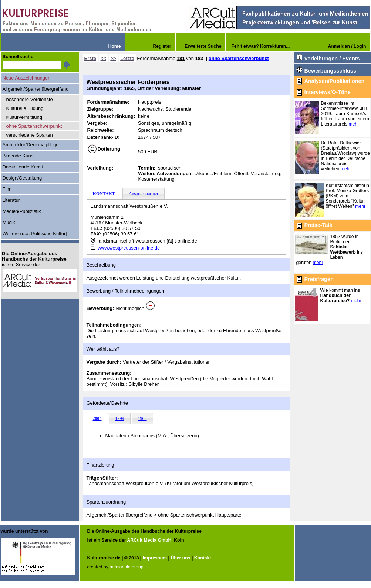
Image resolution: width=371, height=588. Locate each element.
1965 (142, 418)
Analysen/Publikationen (335, 81)
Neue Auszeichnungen (27, 78)
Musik (9, 222)
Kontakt (203, 558)
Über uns (180, 558)
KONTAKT (104, 194)
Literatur (11, 200)
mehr (354, 124)
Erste (90, 58)
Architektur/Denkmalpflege (31, 145)
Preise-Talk (318, 225)
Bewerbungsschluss (330, 71)
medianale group (126, 567)
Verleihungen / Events (332, 59)
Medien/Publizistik (22, 211)
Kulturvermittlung (24, 117)
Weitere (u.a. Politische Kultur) (35, 233)
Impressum (155, 558)
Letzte (127, 58)
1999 (120, 418)
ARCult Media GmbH (149, 540)
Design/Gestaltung (22, 178)
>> (113, 58)
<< (103, 58)
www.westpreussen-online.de (129, 248)
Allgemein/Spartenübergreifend (36, 89)
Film (7, 189)
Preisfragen (319, 279)
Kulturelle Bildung (25, 108)
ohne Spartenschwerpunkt (239, 58)
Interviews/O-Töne (328, 92)
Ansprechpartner (144, 194)
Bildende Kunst (19, 156)
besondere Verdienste (30, 99)
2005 (97, 418)
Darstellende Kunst (23, 167)
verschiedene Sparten (30, 135)
